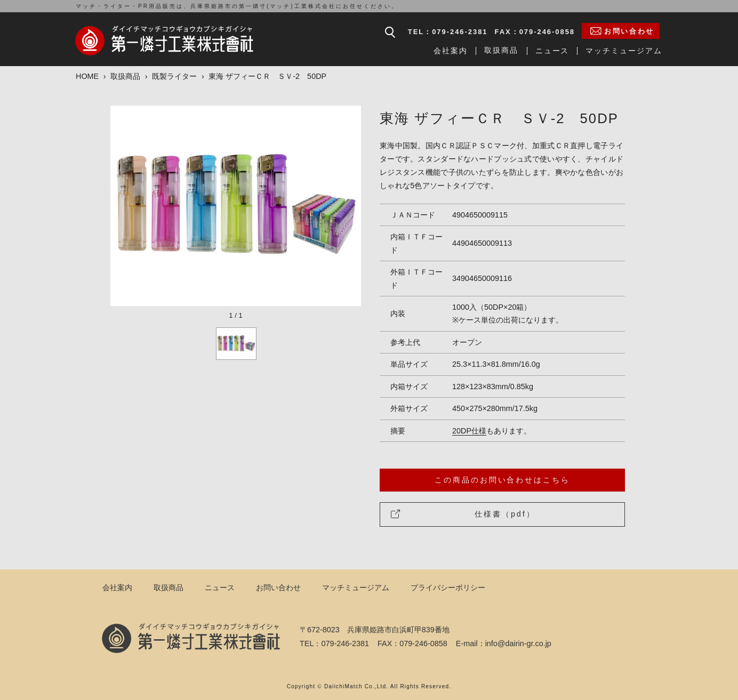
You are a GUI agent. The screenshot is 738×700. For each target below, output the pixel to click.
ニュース (552, 51)
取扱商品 (502, 50)
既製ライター (174, 76)
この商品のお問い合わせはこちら (502, 480)
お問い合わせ (278, 588)
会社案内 (451, 51)
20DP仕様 (469, 431)
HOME (87, 76)
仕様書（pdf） (463, 514)
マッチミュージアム (624, 51)
